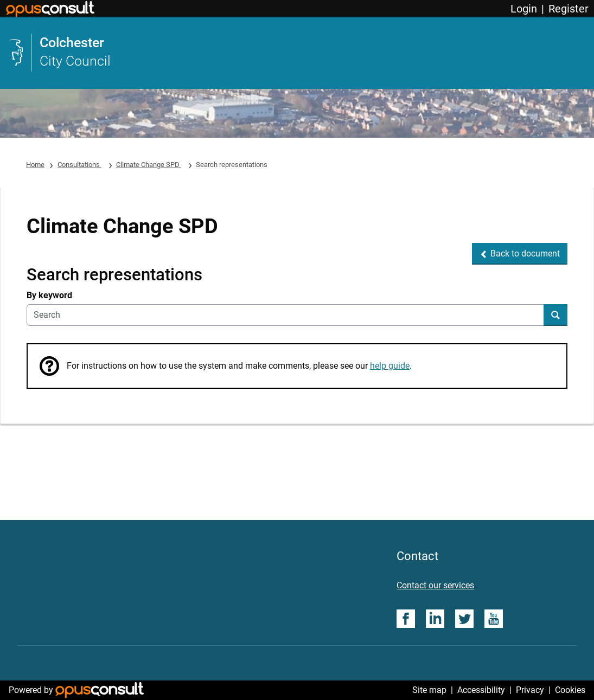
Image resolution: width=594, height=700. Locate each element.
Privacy (530, 690)
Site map (429, 690)
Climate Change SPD (149, 165)
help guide (390, 366)
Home (35, 165)
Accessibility (481, 690)
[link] (297, 53)
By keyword (49, 295)
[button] (520, 254)
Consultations (79, 165)
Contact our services (435, 585)
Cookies (570, 690)
